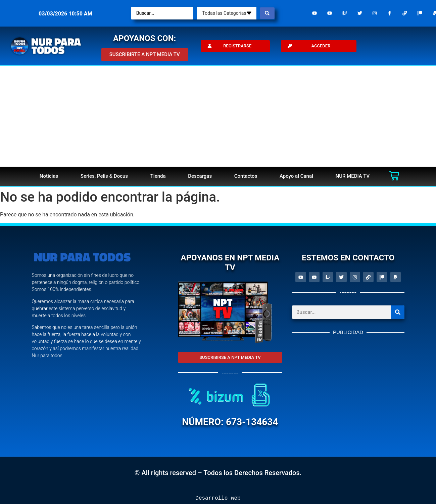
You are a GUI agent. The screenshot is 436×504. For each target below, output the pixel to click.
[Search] (398, 313)
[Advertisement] (218, 116)
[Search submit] (267, 13)
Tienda (158, 176)
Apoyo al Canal (296, 176)
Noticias (49, 176)
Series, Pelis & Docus (104, 176)
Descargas (200, 176)
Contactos (246, 176)
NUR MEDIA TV (352, 176)
